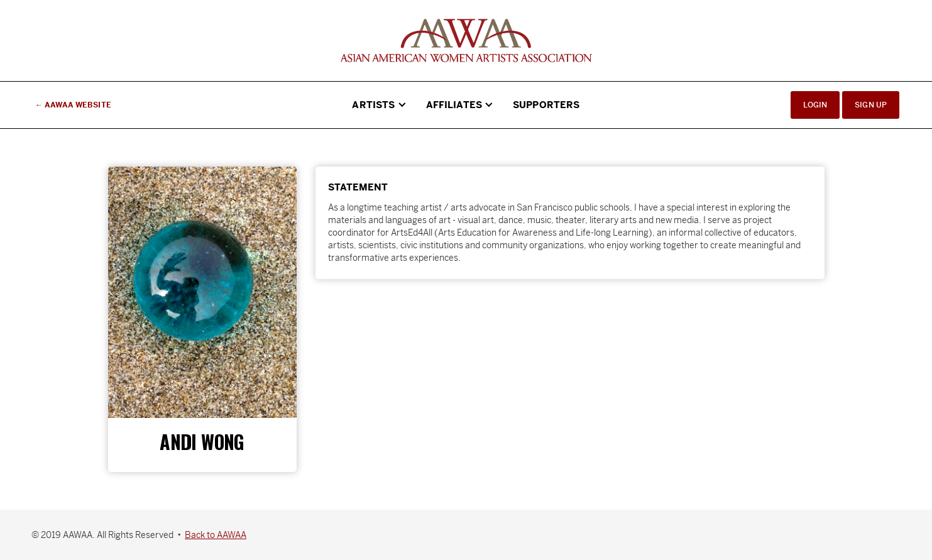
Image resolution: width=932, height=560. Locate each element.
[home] (466, 41)
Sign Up (871, 105)
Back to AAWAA (216, 535)
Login (815, 105)
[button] (380, 105)
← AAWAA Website (73, 105)
